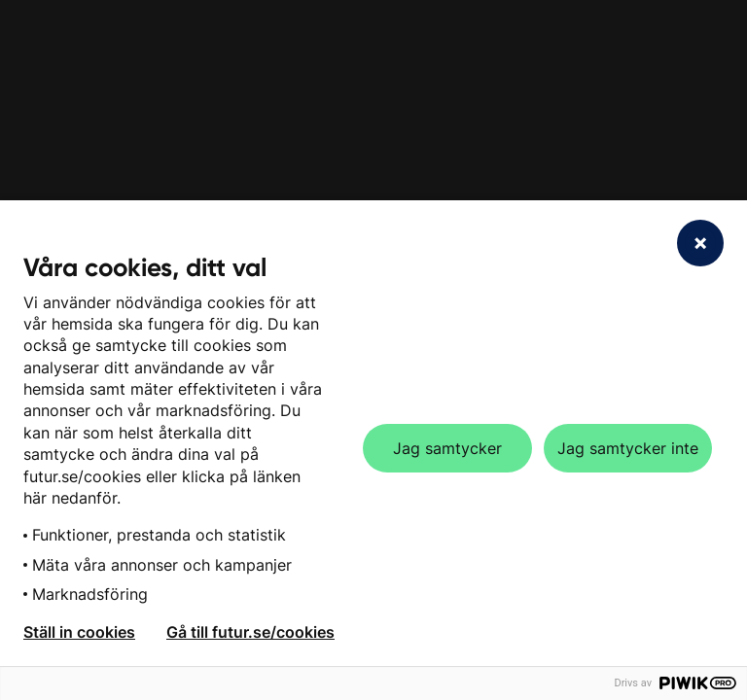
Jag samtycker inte (628, 448)
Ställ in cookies (79, 632)
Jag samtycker (447, 448)
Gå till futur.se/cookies (250, 632)
